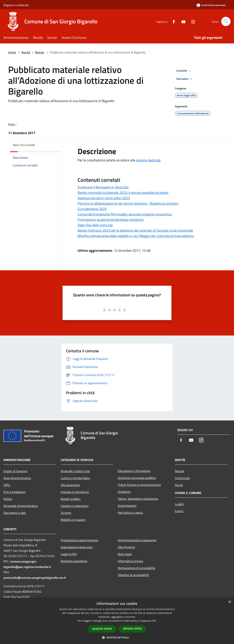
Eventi (179, 511)
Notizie (40, 52)
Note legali (125, 554)
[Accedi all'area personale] (211, 5)
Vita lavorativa (70, 485)
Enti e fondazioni (14, 492)
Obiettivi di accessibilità (133, 575)
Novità (26, 52)
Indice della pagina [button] (24, 145)
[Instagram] (192, 21)
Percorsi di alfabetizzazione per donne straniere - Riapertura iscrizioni (128, 203)
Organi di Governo (15, 471)
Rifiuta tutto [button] (133, 629)
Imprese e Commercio (75, 492)
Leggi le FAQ (69, 554)
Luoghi (179, 504)
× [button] (230, 602)
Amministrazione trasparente (137, 540)
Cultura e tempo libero (75, 478)
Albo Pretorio (126, 547)
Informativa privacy (131, 561)
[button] (117, 637)
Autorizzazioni (127, 506)
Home (12, 52)
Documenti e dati (15, 513)
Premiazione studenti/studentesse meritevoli (111, 220)
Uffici (7, 485)
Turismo (66, 513)
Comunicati (182, 478)
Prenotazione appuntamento (79, 540)
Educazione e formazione (134, 471)
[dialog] (117, 621)
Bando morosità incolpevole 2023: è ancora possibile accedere (123, 193)
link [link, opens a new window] (154, 621)
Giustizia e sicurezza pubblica (137, 478)
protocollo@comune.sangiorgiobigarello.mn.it (35, 578)
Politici (8, 499)
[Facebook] (172, 21)
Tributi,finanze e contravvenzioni (139, 485)
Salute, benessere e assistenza (138, 499)
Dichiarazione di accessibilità (136, 568)
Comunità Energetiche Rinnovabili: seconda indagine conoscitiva (125, 214)
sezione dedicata (148, 160)
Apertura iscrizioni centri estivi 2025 (104, 198)
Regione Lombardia (16, 5)
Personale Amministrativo (21, 506)
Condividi (184, 71)
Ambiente (124, 492)
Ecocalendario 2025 (92, 209)
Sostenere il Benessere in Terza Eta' (103, 187)
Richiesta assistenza (74, 561)
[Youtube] (182, 21)
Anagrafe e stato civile (75, 471)
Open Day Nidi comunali (95, 225)
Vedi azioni (185, 79)
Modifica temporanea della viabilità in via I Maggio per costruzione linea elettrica (136, 236)
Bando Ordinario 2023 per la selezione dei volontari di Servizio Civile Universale (135, 230)
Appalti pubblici (71, 499)
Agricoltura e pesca (130, 513)
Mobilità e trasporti (73, 520)
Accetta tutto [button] (102, 629)
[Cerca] (226, 21)
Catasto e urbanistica (75, 506)
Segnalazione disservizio (77, 547)
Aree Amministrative (17, 478)
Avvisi (179, 485)
